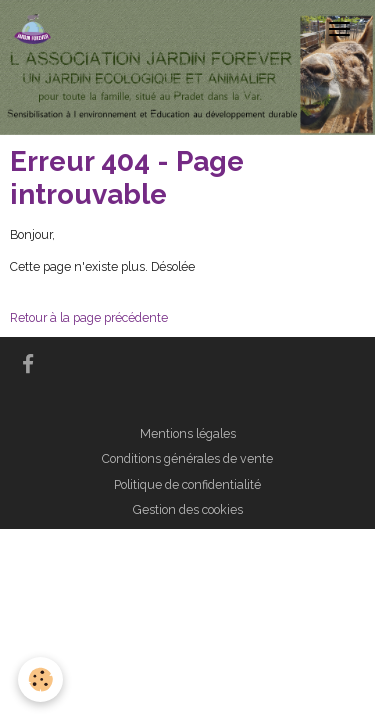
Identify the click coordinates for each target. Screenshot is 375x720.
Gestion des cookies (188, 509)
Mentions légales (188, 433)
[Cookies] (40, 679)
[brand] (36, 29)
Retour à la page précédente (89, 317)
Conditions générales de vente (187, 458)
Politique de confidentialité (187, 484)
